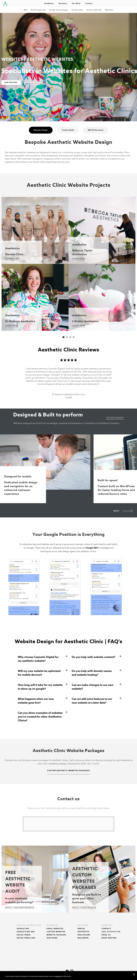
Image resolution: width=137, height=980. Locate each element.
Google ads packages (59, 10)
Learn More (12, 259)
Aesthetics (49, 3)
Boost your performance (20, 907)
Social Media (24, 935)
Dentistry (63, 3)
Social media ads (94, 10)
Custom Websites (56, 932)
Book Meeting (109, 938)
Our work (76, 3)
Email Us (106, 935)
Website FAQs (34, 82)
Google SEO (92, 548)
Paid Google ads (38, 10)
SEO (26, 10)
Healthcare (84, 935)
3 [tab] (70, 337)
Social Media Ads (26, 938)
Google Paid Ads (26, 932)
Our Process (11, 82)
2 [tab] (67, 337)
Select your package (84, 907)
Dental (81, 929)
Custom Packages (115, 417)
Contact (89, 3)
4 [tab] (74, 337)
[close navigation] (134, 974)
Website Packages (56, 935)
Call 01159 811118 (111, 932)
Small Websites (55, 929)
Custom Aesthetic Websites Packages (69, 771)
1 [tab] (63, 337)
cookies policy (58, 976)
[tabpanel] (35, 264)
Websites (109, 10)
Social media (77, 10)
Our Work (52, 938)
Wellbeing (83, 938)
